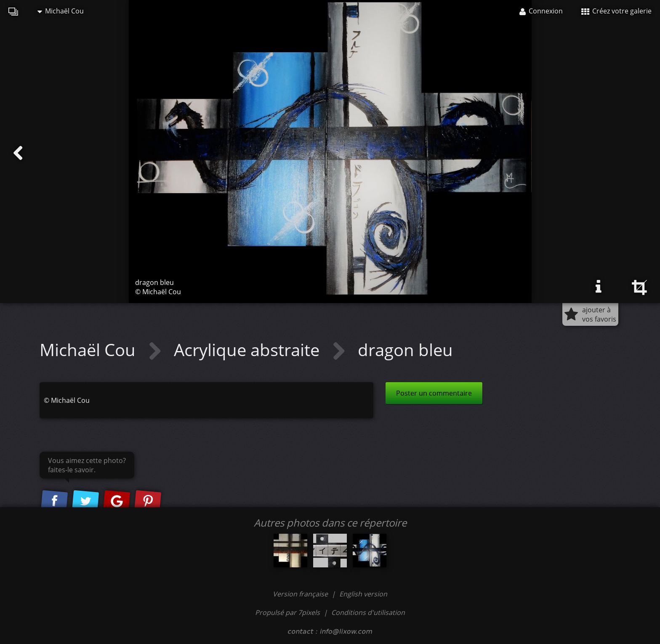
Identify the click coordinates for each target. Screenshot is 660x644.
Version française (301, 594)
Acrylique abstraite (249, 350)
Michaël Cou (61, 11)
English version (363, 594)
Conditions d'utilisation (368, 612)
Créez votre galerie (616, 11)
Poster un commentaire (434, 393)
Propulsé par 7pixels (287, 612)
